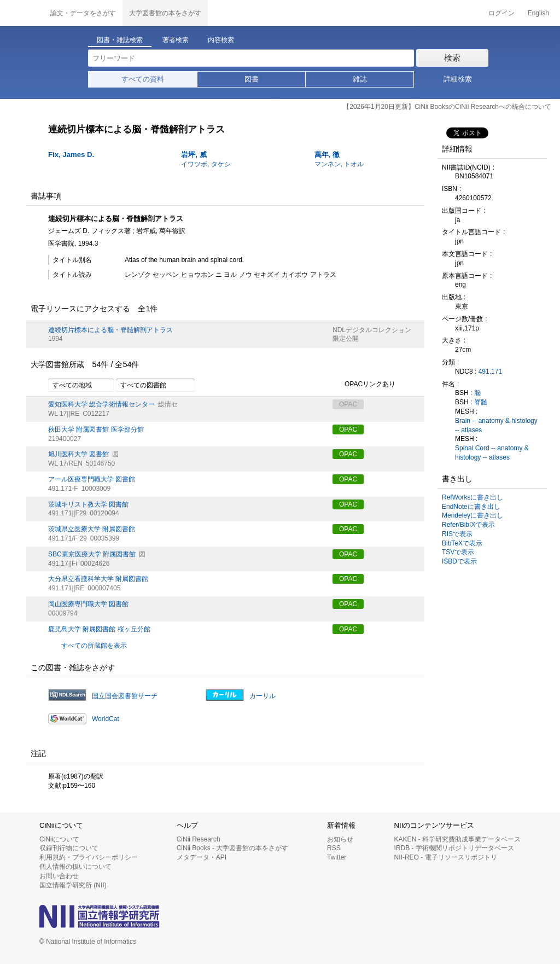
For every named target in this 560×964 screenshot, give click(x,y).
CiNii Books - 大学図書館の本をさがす (233, 848)
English (538, 13)
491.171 (490, 371)
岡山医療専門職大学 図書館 (88, 604)
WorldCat (106, 719)
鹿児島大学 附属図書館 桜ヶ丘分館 (99, 629)
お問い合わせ (59, 876)
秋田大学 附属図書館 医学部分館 (96, 429)
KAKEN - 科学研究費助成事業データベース (457, 839)
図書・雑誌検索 (120, 40)
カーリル (262, 696)
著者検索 (176, 40)
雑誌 (360, 79)
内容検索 (221, 40)
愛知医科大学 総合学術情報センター (101, 404)
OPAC (348, 429)
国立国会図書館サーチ (125, 696)
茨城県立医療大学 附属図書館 (92, 529)
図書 (252, 79)
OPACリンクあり (364, 385)
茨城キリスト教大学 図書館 (88, 504)
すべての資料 (143, 79)
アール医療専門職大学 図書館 (92, 479)
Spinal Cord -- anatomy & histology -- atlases (492, 453)
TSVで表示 (458, 552)
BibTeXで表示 (462, 543)
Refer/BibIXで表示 (468, 525)
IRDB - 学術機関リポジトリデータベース (454, 848)
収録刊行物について (69, 848)
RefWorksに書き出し (472, 497)
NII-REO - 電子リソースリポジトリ (446, 857)
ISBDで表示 (459, 561)
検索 (452, 58)
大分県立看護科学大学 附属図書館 (98, 579)
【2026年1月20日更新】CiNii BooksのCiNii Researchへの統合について (447, 107)
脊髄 (481, 402)
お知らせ (340, 839)
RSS (334, 848)
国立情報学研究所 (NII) (73, 885)
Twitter (337, 857)
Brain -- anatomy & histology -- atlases (496, 425)
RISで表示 (457, 534)
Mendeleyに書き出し (472, 515)
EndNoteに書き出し (471, 507)
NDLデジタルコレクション (372, 330)
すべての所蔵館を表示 (94, 646)
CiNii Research (199, 839)
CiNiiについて (59, 839)
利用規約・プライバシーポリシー (89, 857)
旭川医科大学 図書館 (78, 454)
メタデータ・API (202, 857)
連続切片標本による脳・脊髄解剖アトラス (110, 330)
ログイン (501, 13)
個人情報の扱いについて (75, 867)
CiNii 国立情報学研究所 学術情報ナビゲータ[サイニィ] (22, 13)
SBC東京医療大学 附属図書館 (92, 554)
